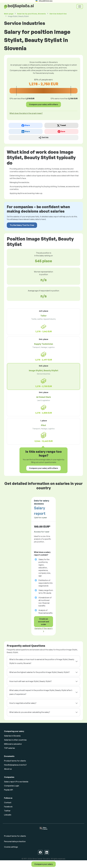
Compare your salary (44, 864)
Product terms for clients (15, 761)
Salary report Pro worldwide (16, 782)
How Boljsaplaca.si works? (15, 765)
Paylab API (8, 790)
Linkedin (8, 815)
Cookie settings (11, 847)
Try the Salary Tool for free (22, 225)
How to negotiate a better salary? (23, 703)
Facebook (8, 807)
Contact (8, 803)
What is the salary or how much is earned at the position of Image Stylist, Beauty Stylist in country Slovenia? (42, 661)
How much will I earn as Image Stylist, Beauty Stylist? (30, 681)
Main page (9, 14)
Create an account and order (43, 622)
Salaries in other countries (15, 740)
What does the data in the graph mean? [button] (26, 113)
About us (8, 769)
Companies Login (12, 786)
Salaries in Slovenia (12, 736)
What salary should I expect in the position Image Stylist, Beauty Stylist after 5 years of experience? (41, 692)
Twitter (7, 811)
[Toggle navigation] (80, 6)
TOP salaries (10, 748)
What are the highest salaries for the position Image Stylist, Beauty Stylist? (39, 672)
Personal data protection (15, 841)
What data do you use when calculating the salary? (30, 712)
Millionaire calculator (13, 744)
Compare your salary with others (43, 104)
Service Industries (58, 14)
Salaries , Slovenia (31, 14)
